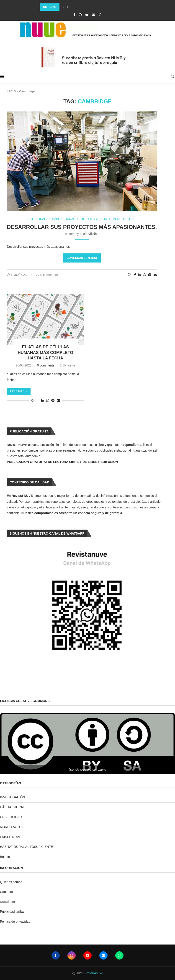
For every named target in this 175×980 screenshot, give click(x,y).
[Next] (68, 7)
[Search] (173, 77)
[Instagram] (80, 15)
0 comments (47, 275)
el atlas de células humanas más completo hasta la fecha (46, 352)
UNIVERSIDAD (11, 817)
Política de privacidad (15, 922)
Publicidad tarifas (12, 912)
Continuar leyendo (82, 258)
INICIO (11, 91)
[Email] (94, 15)
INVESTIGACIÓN (13, 797)
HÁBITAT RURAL (12, 807)
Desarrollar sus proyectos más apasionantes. (82, 227)
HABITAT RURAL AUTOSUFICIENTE (27, 847)
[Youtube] (87, 15)
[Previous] (63, 7)
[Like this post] (129, 275)
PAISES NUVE (10, 837)
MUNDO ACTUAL (13, 827)
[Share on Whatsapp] (144, 275)
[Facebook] (74, 15)
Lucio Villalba (89, 234)
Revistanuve (94, 973)
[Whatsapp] (100, 15)
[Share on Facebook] (135, 275)
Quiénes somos (11, 882)
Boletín (5, 857)
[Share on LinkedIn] (139, 275)
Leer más (19, 391)
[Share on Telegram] (150, 275)
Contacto (6, 892)
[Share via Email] (155, 275)
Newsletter (8, 902)
